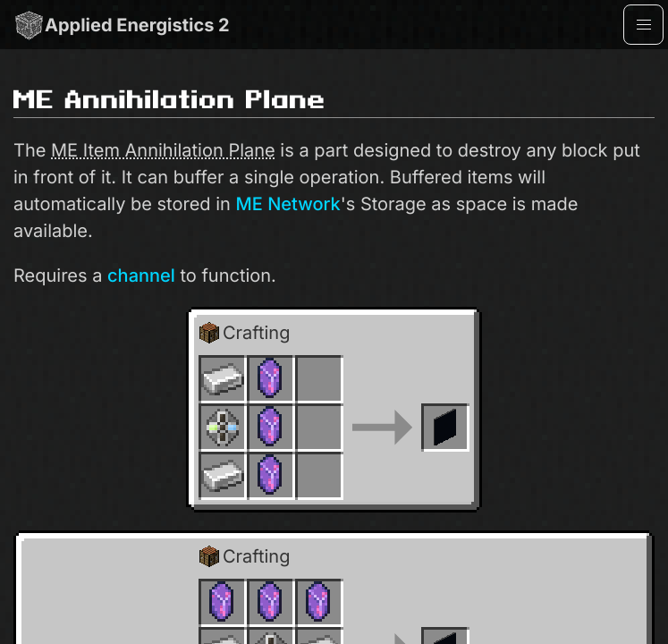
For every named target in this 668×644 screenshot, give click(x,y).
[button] (643, 25)
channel (141, 275)
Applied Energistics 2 (122, 25)
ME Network (287, 204)
